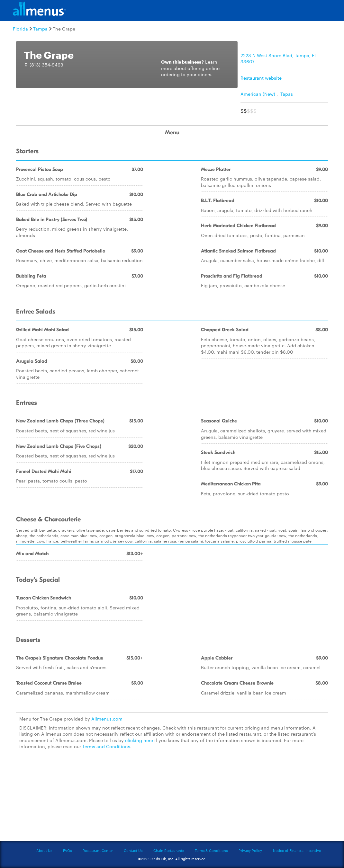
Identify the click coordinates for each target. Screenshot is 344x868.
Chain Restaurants (169, 850)
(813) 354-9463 (46, 65)
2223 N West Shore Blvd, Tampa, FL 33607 (279, 58)
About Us (44, 850)
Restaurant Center (98, 850)
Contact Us (133, 850)
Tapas (287, 94)
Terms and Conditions (106, 746)
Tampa (40, 29)
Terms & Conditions (211, 850)
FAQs (67, 850)
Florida (20, 29)
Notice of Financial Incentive (297, 850)
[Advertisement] (172, 799)
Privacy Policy (250, 850)
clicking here (139, 740)
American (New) (258, 94)
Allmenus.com (107, 719)
